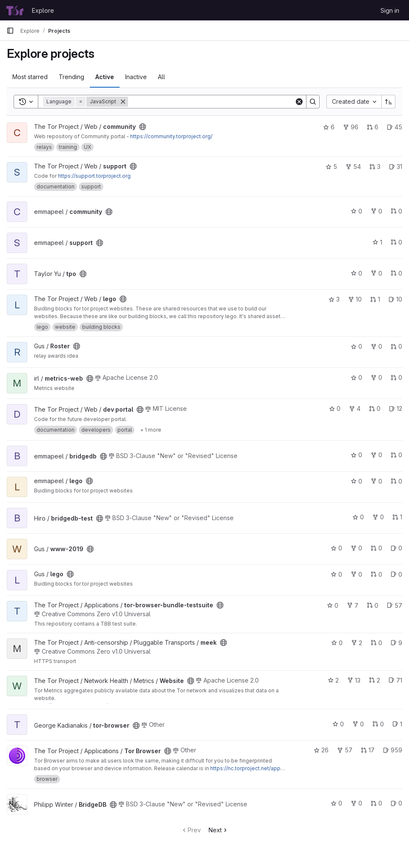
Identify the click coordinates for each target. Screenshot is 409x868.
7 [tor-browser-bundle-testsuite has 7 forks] (353, 605)
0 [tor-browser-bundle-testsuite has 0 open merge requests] (373, 605)
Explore (43, 10)
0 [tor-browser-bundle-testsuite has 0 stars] (333, 605)
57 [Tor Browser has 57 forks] (345, 750)
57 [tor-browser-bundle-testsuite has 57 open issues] (395, 605)
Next (219, 830)
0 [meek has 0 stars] (337, 643)
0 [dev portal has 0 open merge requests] (375, 408)
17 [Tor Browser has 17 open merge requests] (368, 750)
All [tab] (162, 77)
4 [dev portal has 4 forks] (355, 408)
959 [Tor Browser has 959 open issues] (393, 750)
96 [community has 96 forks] (351, 127)
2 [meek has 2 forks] (357, 643)
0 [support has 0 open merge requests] (396, 242)
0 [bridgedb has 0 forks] (376, 455)
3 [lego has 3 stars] (334, 299)
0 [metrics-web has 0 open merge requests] (396, 377)
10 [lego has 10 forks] (355, 299)
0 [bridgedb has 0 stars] (356, 455)
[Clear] (299, 102)
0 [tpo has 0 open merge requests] (396, 273)
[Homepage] (15, 10)
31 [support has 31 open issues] (396, 166)
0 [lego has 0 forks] (376, 481)
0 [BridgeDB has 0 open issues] (396, 803)
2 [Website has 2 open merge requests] (375, 680)
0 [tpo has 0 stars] (356, 273)
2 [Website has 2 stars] (333, 680)
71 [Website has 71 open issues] (395, 680)
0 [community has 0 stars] (356, 211)
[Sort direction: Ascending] (389, 102)
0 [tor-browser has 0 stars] (338, 724)
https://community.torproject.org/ (171, 136)
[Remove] (123, 102)
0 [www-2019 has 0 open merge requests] (376, 548)
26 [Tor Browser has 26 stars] (321, 750)
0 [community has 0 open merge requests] (396, 211)
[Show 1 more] (151, 430)
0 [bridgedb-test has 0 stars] (358, 517)
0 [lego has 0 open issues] (396, 574)
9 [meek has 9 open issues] (396, 643)
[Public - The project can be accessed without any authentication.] (143, 127)
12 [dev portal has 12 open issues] (396, 408)
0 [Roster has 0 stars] (356, 346)
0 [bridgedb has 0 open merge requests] (396, 455)
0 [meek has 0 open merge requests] (376, 643)
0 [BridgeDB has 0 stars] (336, 803)
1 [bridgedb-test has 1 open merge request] (397, 517)
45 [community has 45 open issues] (395, 127)
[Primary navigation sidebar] (10, 31)
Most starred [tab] (30, 77)
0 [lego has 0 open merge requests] (396, 481)
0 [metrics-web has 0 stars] (356, 377)
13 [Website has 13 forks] (354, 680)
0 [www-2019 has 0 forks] (356, 548)
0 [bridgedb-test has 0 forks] (378, 517)
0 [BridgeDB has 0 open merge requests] (376, 803)
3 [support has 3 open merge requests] (375, 166)
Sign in (390, 10)
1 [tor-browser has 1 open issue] (397, 724)
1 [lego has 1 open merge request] (375, 299)
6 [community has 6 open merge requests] (373, 127)
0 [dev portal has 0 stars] (335, 408)
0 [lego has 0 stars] (356, 481)
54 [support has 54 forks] (353, 166)
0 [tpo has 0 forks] (376, 273)
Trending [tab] (72, 77)
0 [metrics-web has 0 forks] (376, 377)
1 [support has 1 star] (377, 242)
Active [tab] (105, 77)
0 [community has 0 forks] (376, 211)
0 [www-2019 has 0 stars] (336, 548)
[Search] (211, 102)
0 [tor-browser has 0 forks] (358, 724)
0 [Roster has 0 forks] (376, 346)
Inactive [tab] (136, 77)
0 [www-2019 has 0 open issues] (396, 548)
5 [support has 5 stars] (331, 166)
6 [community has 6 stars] (329, 127)
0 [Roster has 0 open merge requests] (396, 346)
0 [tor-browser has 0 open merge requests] (378, 724)
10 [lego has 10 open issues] (395, 299)
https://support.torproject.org (94, 176)
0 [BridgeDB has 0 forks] (356, 803)
